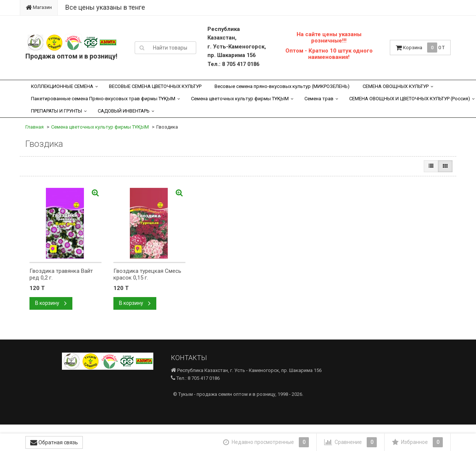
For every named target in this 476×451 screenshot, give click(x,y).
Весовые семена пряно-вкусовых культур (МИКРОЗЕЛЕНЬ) (282, 86)
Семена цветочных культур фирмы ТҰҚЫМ (240, 99)
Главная (35, 127)
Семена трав (319, 99)
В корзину (51, 303)
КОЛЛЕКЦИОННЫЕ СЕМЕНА (62, 86)
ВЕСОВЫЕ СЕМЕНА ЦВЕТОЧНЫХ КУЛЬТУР (155, 86)
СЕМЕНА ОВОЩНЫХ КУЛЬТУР (396, 86)
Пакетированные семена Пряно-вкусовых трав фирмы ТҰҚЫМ (103, 99)
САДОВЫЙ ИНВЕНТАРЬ (124, 111)
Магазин (39, 7)
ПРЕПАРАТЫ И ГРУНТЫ (57, 111)
